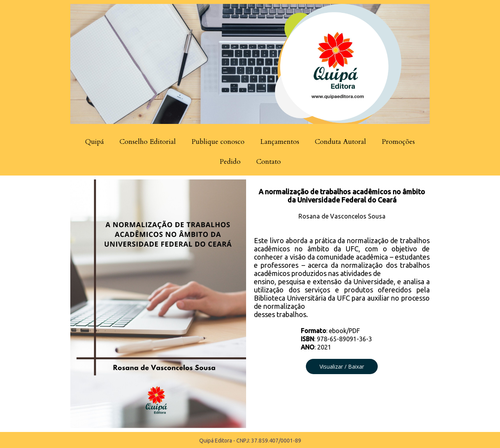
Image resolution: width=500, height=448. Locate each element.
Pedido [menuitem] (230, 162)
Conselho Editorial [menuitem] (148, 142)
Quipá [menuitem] (95, 142)
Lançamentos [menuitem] (280, 142)
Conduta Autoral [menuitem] (340, 142)
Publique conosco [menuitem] (218, 142)
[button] (342, 366)
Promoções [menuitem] (398, 142)
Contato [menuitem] (269, 162)
